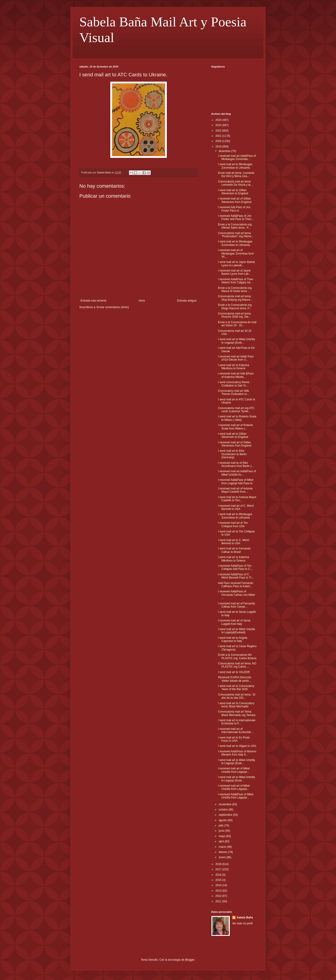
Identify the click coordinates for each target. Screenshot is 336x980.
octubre (224, 810)
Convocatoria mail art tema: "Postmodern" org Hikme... (236, 235)
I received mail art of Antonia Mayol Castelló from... (235, 490)
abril (222, 841)
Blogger (190, 960)
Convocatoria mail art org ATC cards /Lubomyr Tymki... (236, 410)
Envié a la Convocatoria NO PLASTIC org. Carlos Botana (237, 656)
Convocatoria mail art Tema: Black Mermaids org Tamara (237, 713)
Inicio (142, 301)
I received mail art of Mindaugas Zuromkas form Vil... (236, 253)
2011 (219, 901)
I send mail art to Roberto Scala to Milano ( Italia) (237, 418)
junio (222, 831)
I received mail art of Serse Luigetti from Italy (234, 622)
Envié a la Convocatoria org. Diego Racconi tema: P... (235, 307)
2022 (219, 131)
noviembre (225, 804)
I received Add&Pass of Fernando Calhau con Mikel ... (236, 595)
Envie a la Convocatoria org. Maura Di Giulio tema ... (235, 289)
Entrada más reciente (93, 301)
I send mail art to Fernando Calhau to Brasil (234, 550)
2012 (219, 896)
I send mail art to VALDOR (234, 672)
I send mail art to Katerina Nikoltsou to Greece (234, 367)
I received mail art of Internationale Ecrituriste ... (236, 731)
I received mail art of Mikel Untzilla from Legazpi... (234, 770)
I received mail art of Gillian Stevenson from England (235, 200)
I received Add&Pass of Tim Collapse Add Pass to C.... (236, 567)
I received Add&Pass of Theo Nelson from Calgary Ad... (236, 281)
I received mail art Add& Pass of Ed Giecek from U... (236, 358)
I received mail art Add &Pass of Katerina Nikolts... (236, 375)
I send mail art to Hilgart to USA (237, 746)
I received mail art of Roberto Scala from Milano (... (236, 427)
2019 (219, 147)
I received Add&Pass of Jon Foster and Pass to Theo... (236, 217)
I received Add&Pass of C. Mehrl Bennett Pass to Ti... (236, 576)
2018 (219, 864)
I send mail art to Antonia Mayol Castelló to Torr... (237, 499)
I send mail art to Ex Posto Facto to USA (234, 739)
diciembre (225, 151)
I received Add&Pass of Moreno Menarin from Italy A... (237, 753)
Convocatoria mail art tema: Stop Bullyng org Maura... (235, 298)
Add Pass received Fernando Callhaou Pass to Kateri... (236, 585)
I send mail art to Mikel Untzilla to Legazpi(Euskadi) (237, 631)
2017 (219, 869)
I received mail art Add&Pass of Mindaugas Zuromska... (237, 157)
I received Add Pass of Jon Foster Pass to (234, 209)
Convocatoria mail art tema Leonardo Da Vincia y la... (235, 183)
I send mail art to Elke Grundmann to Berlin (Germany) (232, 454)
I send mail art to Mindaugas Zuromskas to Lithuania (235, 166)
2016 (219, 875)
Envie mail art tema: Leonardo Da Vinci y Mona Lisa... (236, 175)
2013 (219, 891)
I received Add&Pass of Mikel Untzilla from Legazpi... (236, 796)
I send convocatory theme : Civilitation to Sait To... (234, 384)
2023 (219, 125)
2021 (219, 136)
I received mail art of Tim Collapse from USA (233, 524)
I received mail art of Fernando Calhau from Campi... (237, 605)
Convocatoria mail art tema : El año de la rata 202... (237, 696)
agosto (223, 820)
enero (223, 857)
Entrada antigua (187, 301)
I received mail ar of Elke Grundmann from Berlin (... (236, 464)
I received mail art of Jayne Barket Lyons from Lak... (234, 272)
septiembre (226, 815)
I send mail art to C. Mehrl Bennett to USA (234, 542)
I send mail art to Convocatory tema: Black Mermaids (236, 705)
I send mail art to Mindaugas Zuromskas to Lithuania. (235, 243)
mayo (222, 836)
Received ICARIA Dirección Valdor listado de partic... (235, 679)
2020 (219, 141)
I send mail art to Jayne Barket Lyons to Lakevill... (236, 264)
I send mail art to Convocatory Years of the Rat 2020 (236, 688)
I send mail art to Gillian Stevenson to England (233, 192)
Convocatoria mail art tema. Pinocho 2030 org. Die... (235, 315)
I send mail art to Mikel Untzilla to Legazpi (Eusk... (237, 341)
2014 (219, 885)
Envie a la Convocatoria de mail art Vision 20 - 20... (237, 324)
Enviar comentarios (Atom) (113, 307)
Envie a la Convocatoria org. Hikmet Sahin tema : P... (235, 226)
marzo (223, 847)
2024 (219, 120)
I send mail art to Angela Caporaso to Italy (233, 639)
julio (222, 825)
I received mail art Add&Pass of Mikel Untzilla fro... (237, 473)
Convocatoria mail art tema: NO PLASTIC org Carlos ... (237, 665)
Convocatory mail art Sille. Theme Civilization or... (234, 392)
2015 (219, 880)
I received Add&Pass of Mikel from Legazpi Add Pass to (236, 481)
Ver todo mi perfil (242, 923)
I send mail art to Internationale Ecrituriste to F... (237, 722)
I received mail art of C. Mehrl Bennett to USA (236, 507)
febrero (223, 852)
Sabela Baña (245, 918)
